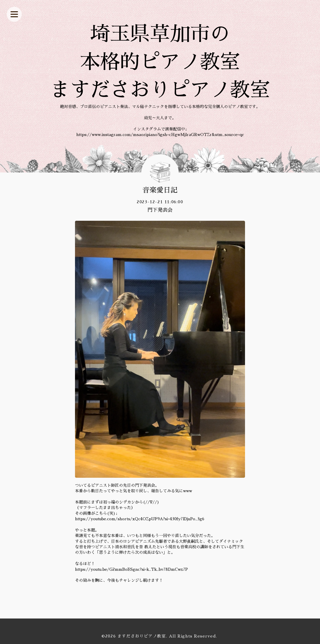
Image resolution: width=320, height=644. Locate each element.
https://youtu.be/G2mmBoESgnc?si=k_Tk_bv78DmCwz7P (131, 569)
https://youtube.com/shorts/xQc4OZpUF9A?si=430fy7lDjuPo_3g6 (140, 519)
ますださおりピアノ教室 (142, 636)
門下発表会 (160, 210)
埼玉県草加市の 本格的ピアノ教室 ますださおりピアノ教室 (160, 62)
